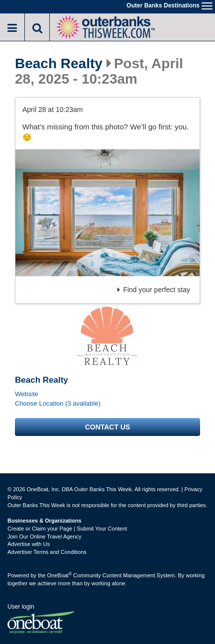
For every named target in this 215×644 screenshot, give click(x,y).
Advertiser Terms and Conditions (47, 552)
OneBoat (60, 575)
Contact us (108, 427)
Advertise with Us (29, 544)
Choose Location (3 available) (58, 403)
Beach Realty (59, 64)
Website (27, 394)
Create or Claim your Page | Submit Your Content (67, 529)
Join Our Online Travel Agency (45, 537)
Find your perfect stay (154, 290)
